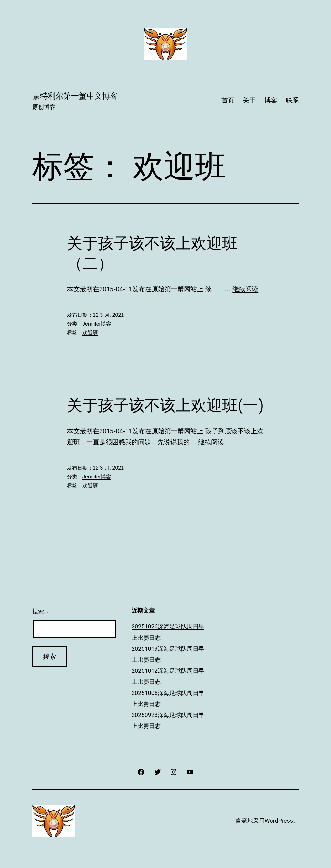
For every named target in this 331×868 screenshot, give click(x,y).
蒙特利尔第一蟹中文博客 (75, 96)
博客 (271, 100)
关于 (249, 100)
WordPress (279, 821)
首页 (228, 100)
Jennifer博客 (97, 324)
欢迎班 (90, 332)
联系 (292, 100)
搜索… (40, 611)
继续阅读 (245, 289)
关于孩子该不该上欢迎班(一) (165, 405)
